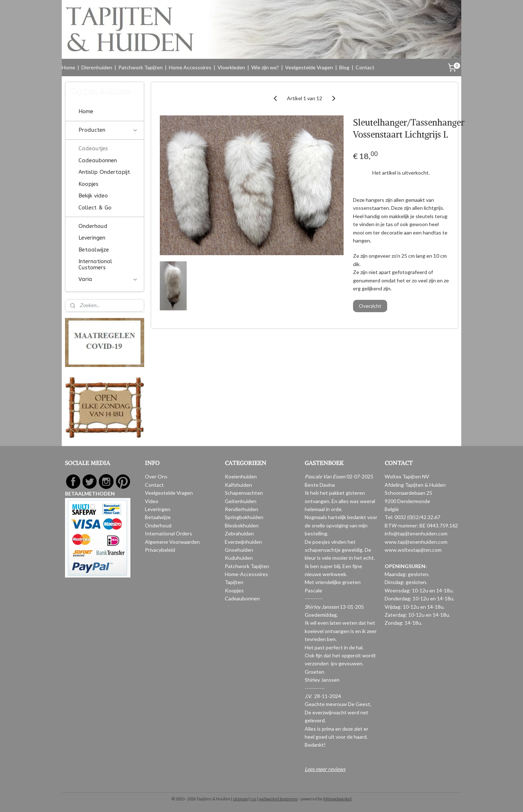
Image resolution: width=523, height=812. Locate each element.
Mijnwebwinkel (337, 799)
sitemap (240, 799)
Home (68, 67)
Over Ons (156, 476)
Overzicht (370, 306)
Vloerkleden (231, 67)
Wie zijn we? (265, 67)
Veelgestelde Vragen (309, 67)
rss (253, 799)
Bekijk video (93, 196)
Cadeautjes (93, 148)
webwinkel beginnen (278, 799)
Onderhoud (93, 226)
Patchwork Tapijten (141, 67)
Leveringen (92, 238)
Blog (344, 67)
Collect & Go (95, 208)
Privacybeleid (160, 550)
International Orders (169, 533)
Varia (108, 279)
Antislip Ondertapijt (104, 172)
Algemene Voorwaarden (172, 542)
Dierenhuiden (97, 67)
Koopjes (88, 184)
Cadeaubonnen (98, 160)
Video (152, 501)
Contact (365, 67)
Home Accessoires (190, 67)
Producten (108, 130)
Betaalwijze (94, 250)
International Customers (95, 264)
